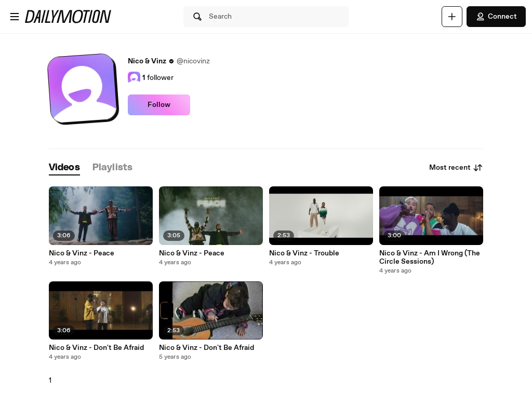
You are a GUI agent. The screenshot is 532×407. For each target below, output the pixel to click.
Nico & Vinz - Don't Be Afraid (96, 348)
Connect (496, 17)
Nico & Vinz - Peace (82, 253)
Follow (159, 105)
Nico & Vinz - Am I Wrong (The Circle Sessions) (430, 257)
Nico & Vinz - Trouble (304, 253)
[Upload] (452, 17)
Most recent (456, 168)
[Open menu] (15, 17)
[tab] (64, 168)
